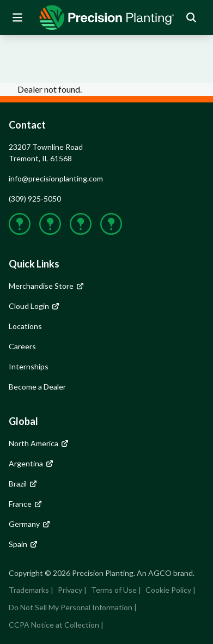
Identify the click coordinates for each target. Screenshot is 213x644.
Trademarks (29, 590)
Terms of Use (114, 590)
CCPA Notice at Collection (54, 625)
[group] (107, 17)
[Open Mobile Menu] (17, 17)
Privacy (70, 590)
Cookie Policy (168, 590)
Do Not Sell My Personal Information (71, 607)
